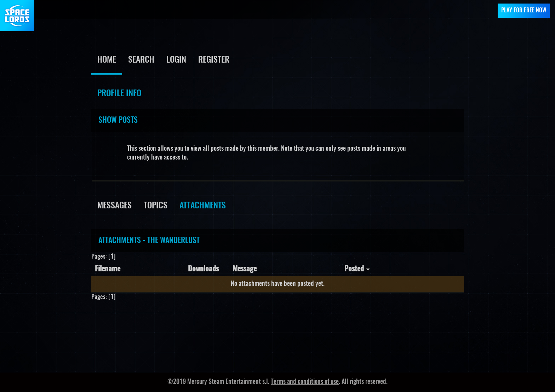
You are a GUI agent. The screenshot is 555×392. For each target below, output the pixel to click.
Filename (108, 269)
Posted (357, 269)
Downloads (203, 269)
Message (245, 269)
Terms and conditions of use (305, 382)
